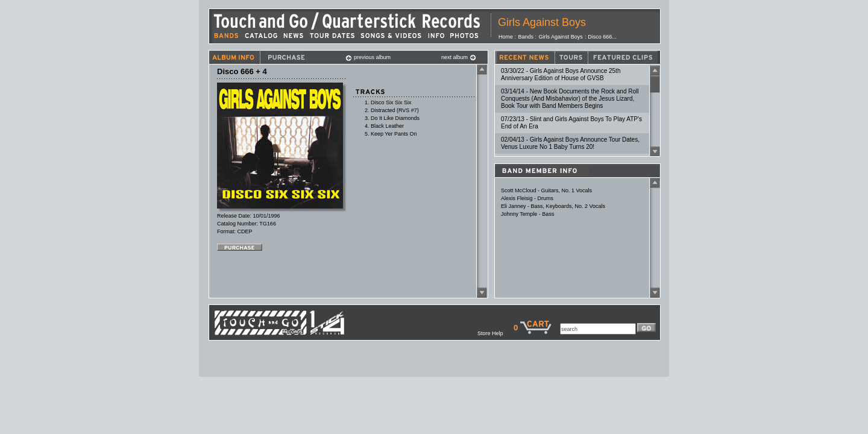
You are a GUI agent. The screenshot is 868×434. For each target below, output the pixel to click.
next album (459, 57)
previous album (368, 57)
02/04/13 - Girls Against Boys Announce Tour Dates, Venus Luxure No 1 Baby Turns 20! (570, 143)
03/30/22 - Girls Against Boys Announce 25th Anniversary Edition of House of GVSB (561, 74)
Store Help (495, 333)
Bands (526, 37)
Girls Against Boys (542, 22)
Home (506, 37)
